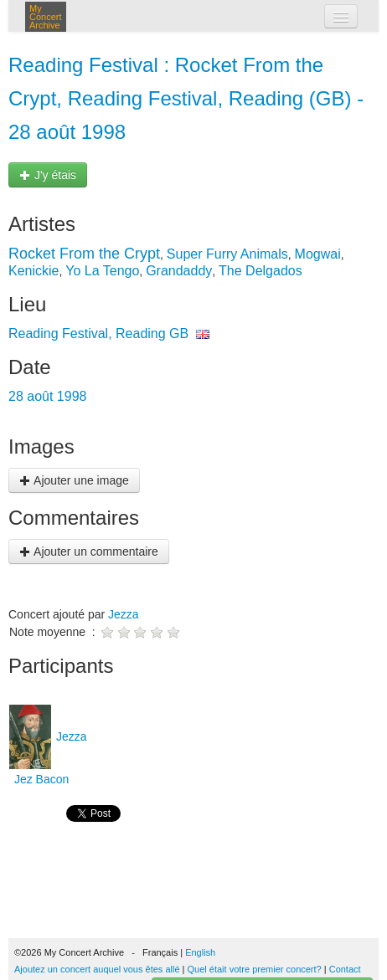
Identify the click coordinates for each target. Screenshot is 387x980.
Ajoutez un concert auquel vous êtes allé (97, 969)
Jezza (124, 614)
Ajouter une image (74, 480)
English (200, 952)
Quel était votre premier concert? (255, 969)
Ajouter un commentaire (89, 552)
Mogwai (318, 254)
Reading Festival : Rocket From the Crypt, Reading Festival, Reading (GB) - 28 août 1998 (186, 98)
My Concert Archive (46, 17)
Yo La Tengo (102, 271)
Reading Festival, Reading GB (98, 334)
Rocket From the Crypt (84, 254)
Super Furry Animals (227, 254)
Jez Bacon (40, 779)
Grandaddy (179, 271)
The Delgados (261, 271)
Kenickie (34, 271)
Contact (345, 969)
